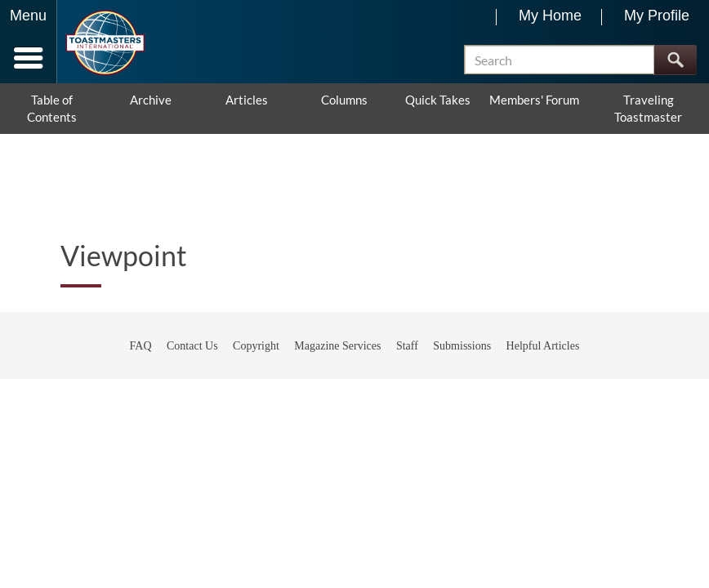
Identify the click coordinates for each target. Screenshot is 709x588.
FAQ (141, 346)
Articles (247, 100)
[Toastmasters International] (105, 43)
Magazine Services (337, 346)
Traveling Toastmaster (648, 108)
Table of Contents (52, 108)
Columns (344, 100)
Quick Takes (438, 100)
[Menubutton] (29, 42)
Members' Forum (534, 100)
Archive (151, 100)
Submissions (462, 346)
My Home (550, 16)
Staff (407, 346)
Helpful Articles (543, 346)
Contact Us (192, 346)
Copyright (256, 346)
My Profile (657, 16)
